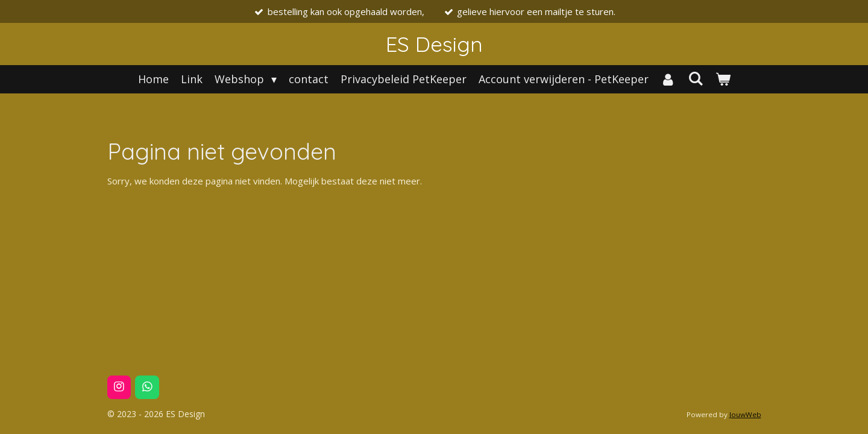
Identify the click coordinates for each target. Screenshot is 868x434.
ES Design (434, 44)
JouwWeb (745, 414)
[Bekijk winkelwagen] (722, 79)
